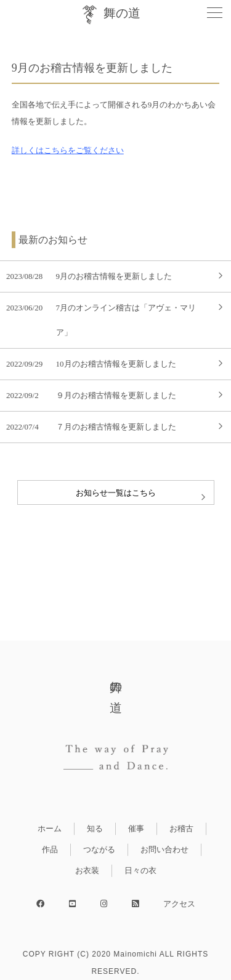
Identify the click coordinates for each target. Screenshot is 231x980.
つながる (99, 849)
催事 (136, 828)
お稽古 (181, 828)
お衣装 (87, 870)
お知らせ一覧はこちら (116, 493)
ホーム (50, 828)
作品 (50, 849)
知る (95, 828)
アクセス (179, 904)
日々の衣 (140, 870)
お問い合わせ (164, 849)
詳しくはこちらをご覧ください (68, 150)
